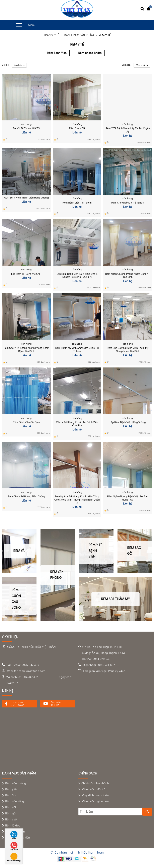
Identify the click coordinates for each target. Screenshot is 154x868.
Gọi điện (14, 850)
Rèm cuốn (12, 820)
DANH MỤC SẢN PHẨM (79, 35)
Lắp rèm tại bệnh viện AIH (26, 274)
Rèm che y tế (77, 128)
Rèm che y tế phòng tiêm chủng (26, 497)
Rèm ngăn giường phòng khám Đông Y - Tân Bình (128, 276)
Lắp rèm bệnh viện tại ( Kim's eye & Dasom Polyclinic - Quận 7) (77, 276)
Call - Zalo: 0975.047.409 (23, 665)
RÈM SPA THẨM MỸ (115, 599)
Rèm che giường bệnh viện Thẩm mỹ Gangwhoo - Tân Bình (128, 350)
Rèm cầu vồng (15, 802)
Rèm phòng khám (90, 53)
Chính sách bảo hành (95, 784)
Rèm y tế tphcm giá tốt (26, 128)
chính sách (88, 774)
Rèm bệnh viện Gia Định (26, 422)
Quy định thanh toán (95, 796)
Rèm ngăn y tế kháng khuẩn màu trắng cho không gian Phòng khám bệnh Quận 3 (77, 500)
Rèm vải (11, 808)
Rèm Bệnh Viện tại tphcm (77, 203)
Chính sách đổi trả (93, 790)
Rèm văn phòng (16, 784)
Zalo (14, 839)
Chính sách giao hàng (96, 802)
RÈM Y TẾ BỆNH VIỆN (95, 551)
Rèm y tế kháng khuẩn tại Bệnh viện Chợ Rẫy (77, 424)
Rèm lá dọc (13, 826)
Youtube (56, 702)
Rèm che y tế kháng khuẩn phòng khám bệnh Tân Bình (26, 350)
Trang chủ (51, 35)
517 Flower (17, 705)
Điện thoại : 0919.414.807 (99, 665)
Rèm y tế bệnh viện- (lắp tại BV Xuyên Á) (128, 130)
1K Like (55, 705)
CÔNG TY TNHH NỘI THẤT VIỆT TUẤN (31, 647)
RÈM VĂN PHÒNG (57, 575)
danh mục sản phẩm (19, 774)
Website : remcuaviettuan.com (26, 671)
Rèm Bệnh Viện (57, 53)
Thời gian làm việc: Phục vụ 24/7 (104, 671)
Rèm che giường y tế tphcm (128, 203)
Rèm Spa (11, 796)
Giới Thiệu (10, 637)
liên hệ (8, 691)
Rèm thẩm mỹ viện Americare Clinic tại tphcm (77, 350)
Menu (26, 25)
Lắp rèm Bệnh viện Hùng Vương (128, 422)
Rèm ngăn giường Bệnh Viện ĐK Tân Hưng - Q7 (128, 498)
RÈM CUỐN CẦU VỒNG (16, 599)
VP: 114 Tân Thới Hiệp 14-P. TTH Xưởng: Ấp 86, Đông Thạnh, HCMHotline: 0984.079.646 (103, 653)
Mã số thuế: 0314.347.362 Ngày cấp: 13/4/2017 (39, 680)
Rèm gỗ (10, 814)
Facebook (17, 702)
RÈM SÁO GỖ (134, 551)
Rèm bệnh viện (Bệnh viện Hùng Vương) (26, 198)
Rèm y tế (11, 790)
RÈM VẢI (19, 551)
